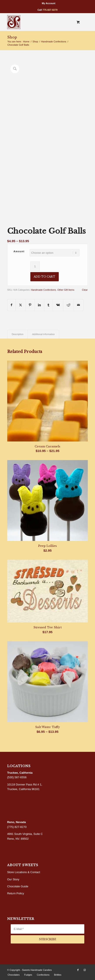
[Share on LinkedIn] (39, 305)
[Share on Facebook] (11, 305)
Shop (12, 37)
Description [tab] (18, 334)
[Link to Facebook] (78, 970)
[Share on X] (21, 305)
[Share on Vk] (58, 305)
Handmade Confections (43, 290)
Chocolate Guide (18, 886)
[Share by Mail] (79, 305)
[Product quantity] (35, 266)
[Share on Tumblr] (48, 305)
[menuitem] (49, 3)
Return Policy (16, 893)
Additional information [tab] (43, 334)
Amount (19, 251)
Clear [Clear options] (85, 290)
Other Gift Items (66, 290)
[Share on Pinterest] (30, 305)
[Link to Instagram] (85, 970)
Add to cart (44, 277)
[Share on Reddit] (68, 305)
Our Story (13, 879)
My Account (49, 3)
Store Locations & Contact (24, 872)
